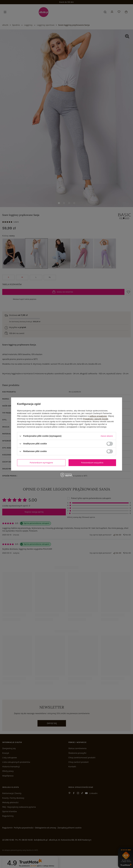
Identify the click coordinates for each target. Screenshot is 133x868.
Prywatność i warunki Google (96, 419)
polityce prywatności (98, 416)
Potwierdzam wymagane (41, 463)
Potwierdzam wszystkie (92, 463)
